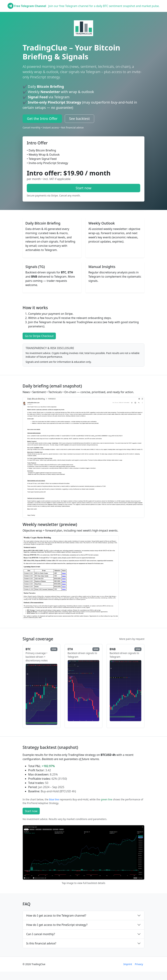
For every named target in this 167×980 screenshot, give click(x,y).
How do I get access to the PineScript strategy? (57, 925)
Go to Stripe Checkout (39, 336)
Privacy (139, 964)
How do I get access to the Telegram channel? (56, 916)
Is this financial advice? (41, 943)
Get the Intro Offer (42, 119)
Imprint (128, 964)
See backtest (79, 119)
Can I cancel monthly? (41, 934)
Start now (83, 188)
